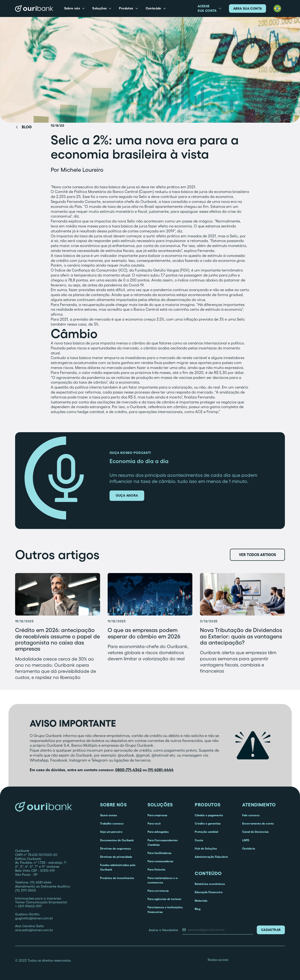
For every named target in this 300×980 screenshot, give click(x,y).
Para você (154, 823)
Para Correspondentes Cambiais (163, 842)
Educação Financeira (209, 892)
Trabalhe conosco (112, 823)
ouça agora (127, 495)
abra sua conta (248, 8)
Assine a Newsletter (164, 930)
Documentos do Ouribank (117, 840)
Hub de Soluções (206, 848)
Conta (199, 840)
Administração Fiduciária (211, 857)
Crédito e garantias (208, 823)
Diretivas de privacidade (116, 857)
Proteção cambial (206, 832)
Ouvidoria (249, 848)
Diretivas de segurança (115, 848)
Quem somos (109, 815)
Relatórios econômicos (210, 884)
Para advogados (158, 832)
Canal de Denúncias (255, 832)
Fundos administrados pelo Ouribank (118, 867)
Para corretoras (158, 891)
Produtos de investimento (117, 878)
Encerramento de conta (258, 823)
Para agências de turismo (164, 899)
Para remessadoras (160, 861)
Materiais (201, 901)
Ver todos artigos (257, 555)
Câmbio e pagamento (209, 815)
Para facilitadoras (159, 853)
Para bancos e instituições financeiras (165, 909)
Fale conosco (251, 815)
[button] (75, 8)
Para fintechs (156, 869)
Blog (198, 909)
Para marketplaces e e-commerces (163, 880)
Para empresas (157, 815)
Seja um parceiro (111, 832)
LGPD (246, 840)
